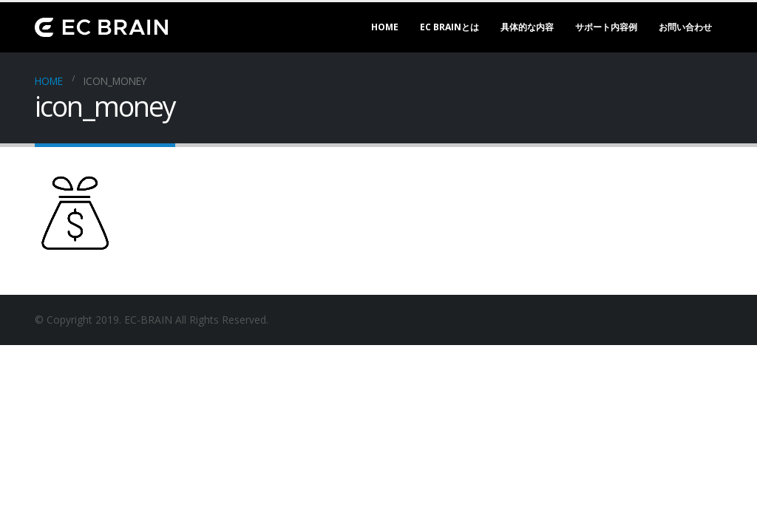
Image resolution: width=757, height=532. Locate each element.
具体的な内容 (527, 27)
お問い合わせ (685, 27)
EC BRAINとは (449, 27)
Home (385, 27)
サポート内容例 (606, 27)
